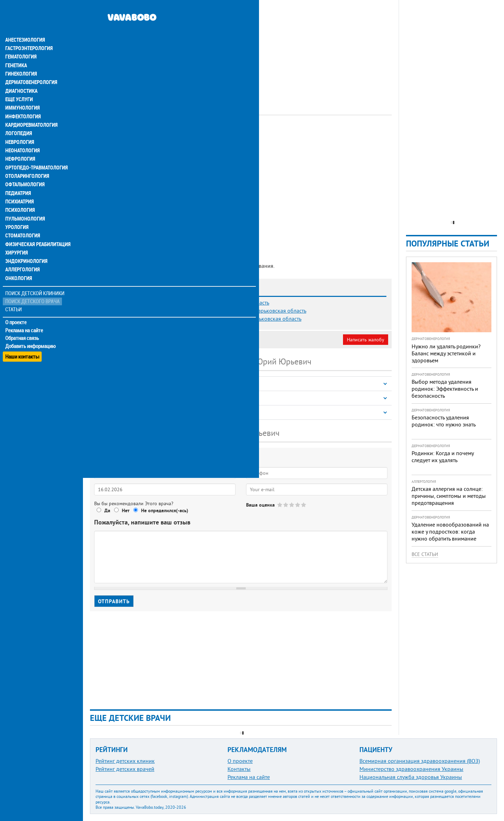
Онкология (18, 260)
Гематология (21, 42)
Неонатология (22, 134)
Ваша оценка (260, 505)
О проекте (16, 304)
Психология (19, 193)
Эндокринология (25, 244)
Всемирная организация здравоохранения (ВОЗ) (420, 761)
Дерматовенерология (30, 67)
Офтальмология (24, 168)
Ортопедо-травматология (35, 151)
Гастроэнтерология (28, 34)
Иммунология (22, 92)
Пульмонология (24, 202)
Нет (126, 510)
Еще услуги (19, 84)
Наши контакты (23, 336)
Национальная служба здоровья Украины (411, 777)
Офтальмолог (182, 135)
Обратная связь (23, 320)
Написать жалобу (366, 340)
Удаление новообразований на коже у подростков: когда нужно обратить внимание (450, 531)
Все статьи (425, 554)
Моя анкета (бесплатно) (123, 340)
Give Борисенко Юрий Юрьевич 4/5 (298, 505)
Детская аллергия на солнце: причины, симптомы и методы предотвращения (449, 496)
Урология (17, 210)
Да (107, 510)
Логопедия (18, 118)
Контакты (239, 769)
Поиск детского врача (32, 283)
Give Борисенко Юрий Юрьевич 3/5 (292, 505)
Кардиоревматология (31, 109)
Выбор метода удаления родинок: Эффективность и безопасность (445, 389)
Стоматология (22, 218)
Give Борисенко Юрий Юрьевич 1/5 (280, 505)
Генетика (16, 50)
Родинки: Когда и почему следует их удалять (443, 457)
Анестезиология (24, 25)
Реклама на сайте (24, 312)
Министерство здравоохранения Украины (411, 769)
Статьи (14, 291)
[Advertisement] (241, 49)
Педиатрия (18, 176)
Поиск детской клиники (35, 275)
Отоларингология (26, 160)
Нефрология (20, 143)
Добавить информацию (31, 328)
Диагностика (21, 76)
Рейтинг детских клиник (125, 761)
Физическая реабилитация (36, 227)
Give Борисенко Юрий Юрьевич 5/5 (304, 505)
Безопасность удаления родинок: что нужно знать (444, 421)
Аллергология (22, 252)
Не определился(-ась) (165, 510)
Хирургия (17, 235)
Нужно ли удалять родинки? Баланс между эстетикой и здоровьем (446, 353)
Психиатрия (19, 185)
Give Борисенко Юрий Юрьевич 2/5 (286, 505)
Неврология (19, 126)
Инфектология (22, 101)
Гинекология (21, 59)
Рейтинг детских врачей (125, 769)
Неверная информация (186, 340)
